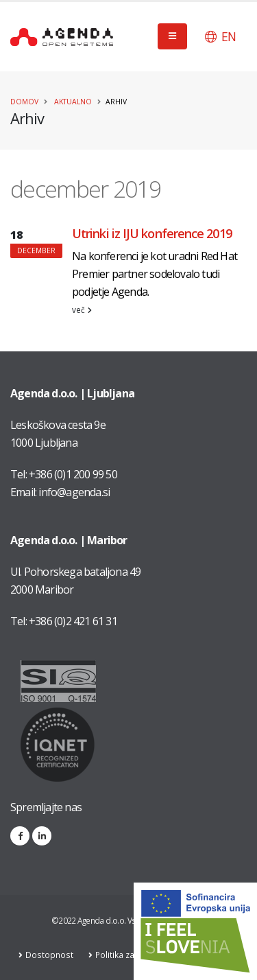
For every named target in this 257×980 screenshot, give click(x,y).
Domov (24, 102)
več (82, 310)
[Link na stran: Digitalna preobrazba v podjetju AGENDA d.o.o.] (195, 931)
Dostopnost (51, 955)
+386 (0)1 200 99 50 (73, 474)
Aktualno (73, 102)
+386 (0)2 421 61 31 (73, 621)
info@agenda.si (74, 492)
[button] (220, 36)
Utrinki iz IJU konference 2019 (152, 233)
